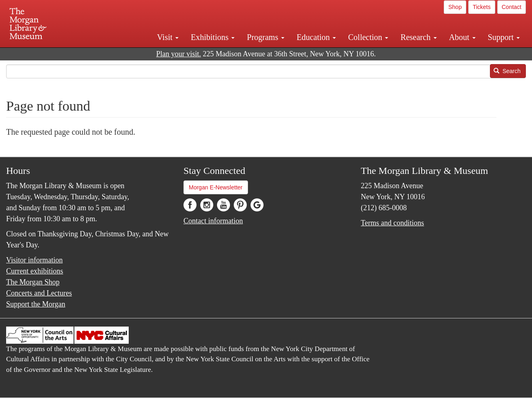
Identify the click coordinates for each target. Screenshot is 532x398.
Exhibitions (213, 37)
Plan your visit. (179, 54)
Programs (266, 37)
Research (418, 37)
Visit (168, 37)
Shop (455, 7)
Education (316, 37)
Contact (512, 7)
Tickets (482, 7)
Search (507, 71)
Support (504, 37)
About (462, 37)
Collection (368, 37)
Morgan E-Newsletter (216, 187)
